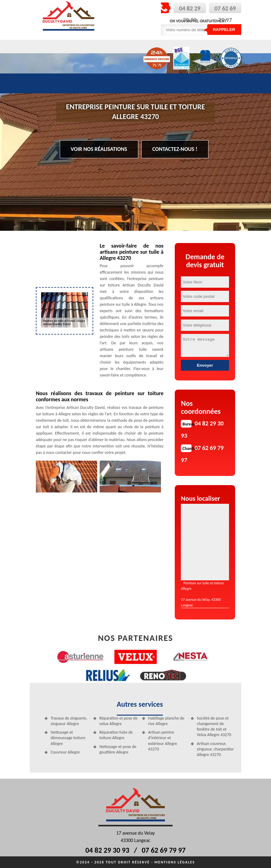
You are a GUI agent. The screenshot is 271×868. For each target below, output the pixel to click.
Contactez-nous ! (175, 149)
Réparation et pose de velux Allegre (118, 721)
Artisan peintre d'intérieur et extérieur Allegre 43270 (163, 741)
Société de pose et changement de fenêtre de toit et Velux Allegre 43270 (214, 727)
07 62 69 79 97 (164, 850)
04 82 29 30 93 (107, 850)
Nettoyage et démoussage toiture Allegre (68, 738)
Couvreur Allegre (65, 752)
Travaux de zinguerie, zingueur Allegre (69, 721)
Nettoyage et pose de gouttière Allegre (118, 749)
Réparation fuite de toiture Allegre (116, 735)
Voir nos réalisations (99, 149)
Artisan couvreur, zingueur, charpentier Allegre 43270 (215, 749)
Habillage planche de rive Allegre (166, 721)
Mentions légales (175, 862)
